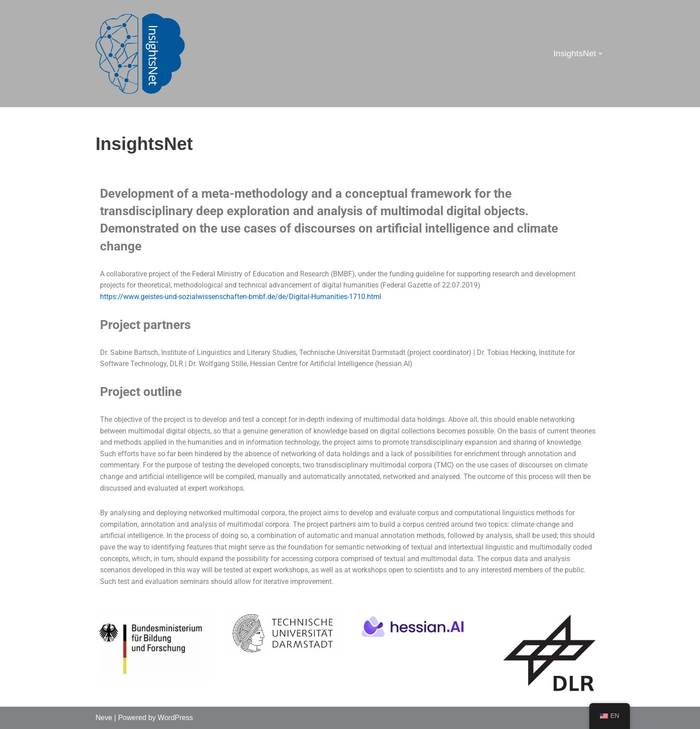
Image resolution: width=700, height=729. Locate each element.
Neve (104, 718)
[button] (600, 54)
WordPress (175, 718)
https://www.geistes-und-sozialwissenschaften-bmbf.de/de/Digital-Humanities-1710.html (241, 297)
